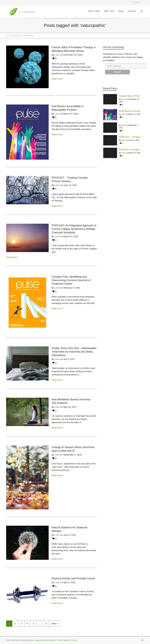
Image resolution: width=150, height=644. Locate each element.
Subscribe (137, 2)
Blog (121, 11)
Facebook (15, 3)
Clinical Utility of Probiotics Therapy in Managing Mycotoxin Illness (131, 96)
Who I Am (109, 11)
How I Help (94, 11)
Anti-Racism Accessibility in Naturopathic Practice (131, 111)
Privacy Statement (64, 640)
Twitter (8, 3)
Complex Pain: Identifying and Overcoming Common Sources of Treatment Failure (71, 280)
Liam (57, 55)
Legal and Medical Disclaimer (45, 640)
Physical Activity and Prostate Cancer (73, 578)
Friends (75, 640)
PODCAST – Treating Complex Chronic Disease (131, 137)
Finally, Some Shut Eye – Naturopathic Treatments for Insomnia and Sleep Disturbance (74, 352)
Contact (132, 11)
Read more (57, 79)
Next (55, 623)
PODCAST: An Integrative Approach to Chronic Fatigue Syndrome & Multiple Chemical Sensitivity (74, 229)
